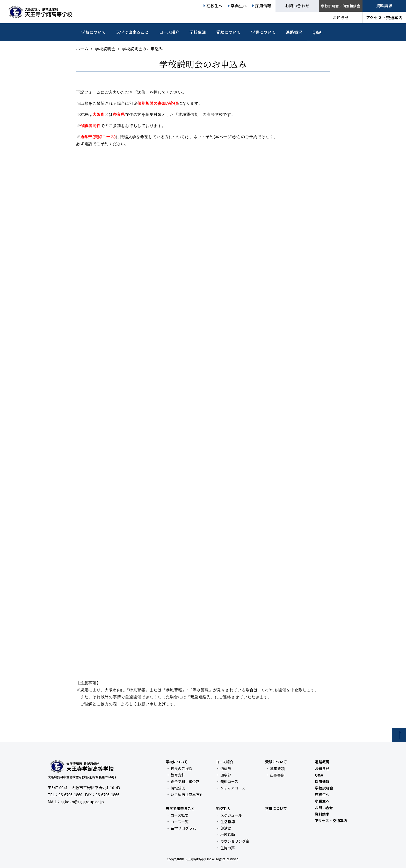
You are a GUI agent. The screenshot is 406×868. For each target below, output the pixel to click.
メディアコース (233, 788)
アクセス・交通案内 (384, 17)
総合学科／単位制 (185, 781)
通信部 (226, 768)
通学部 (226, 775)
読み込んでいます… (203, 390)
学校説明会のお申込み (203, 64)
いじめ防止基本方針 (187, 794)
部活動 (226, 828)
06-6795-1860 (70, 795)
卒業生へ (239, 6)
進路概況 (294, 32)
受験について (229, 32)
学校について (94, 32)
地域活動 (228, 835)
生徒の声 (228, 848)
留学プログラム (183, 828)
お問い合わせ (297, 6)
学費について (263, 32)
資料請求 (384, 6)
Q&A (317, 32)
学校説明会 (105, 49)
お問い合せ (324, 808)
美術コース (229, 781)
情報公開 (178, 788)
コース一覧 (180, 822)
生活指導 (228, 822)
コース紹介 (169, 32)
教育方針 (178, 775)
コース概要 (180, 815)
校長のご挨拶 (182, 768)
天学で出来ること (133, 32)
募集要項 (277, 768)
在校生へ (215, 6)
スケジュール (231, 815)
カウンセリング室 (235, 841)
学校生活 (198, 32)
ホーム (82, 49)
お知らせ (341, 17)
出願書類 (277, 775)
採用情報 (263, 6)
